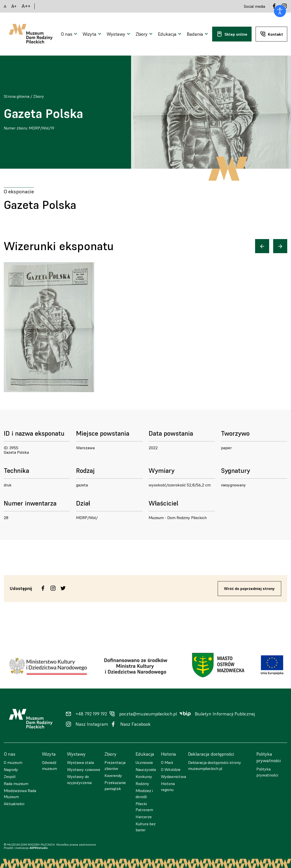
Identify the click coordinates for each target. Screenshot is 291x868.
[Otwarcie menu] (70, 34)
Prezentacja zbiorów (115, 765)
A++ (26, 6)
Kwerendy (113, 775)
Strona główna (17, 96)
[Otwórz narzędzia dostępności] (280, 11)
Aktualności (14, 804)
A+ (14, 6)
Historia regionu (168, 787)
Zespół (10, 776)
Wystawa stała (80, 762)
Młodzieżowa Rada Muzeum (20, 794)
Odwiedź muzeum (49, 765)
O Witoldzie (171, 769)
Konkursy (144, 776)
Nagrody (11, 769)
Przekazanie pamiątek (115, 786)
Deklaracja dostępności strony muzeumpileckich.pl (215, 765)
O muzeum (13, 762)
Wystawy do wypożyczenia (79, 780)
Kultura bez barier (146, 827)
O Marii (167, 762)
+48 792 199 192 (91, 714)
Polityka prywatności (267, 772)
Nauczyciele (146, 769)
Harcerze (144, 817)
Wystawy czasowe (84, 769)
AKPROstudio (39, 848)
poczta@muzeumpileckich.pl (148, 714)
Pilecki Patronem (144, 807)
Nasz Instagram (92, 724)
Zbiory (39, 96)
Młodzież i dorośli (144, 794)
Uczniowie (144, 762)
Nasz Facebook (135, 724)
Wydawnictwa (173, 776)
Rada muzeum (16, 784)
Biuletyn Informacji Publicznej (225, 714)
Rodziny (142, 784)
